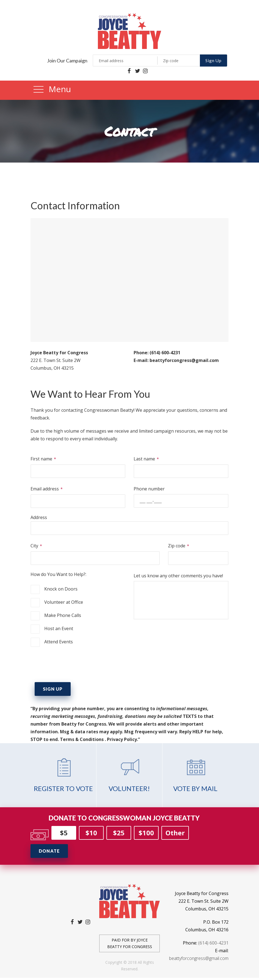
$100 (146, 833)
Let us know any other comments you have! (181, 597)
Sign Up (213, 60)
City (95, 552)
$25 (119, 833)
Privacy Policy (122, 739)
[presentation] (72, 665)
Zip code (198, 552)
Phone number (181, 495)
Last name (181, 465)
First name (78, 465)
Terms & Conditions (82, 739)
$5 (64, 833)
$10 (91, 833)
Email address (78, 495)
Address (129, 523)
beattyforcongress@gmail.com (199, 958)
